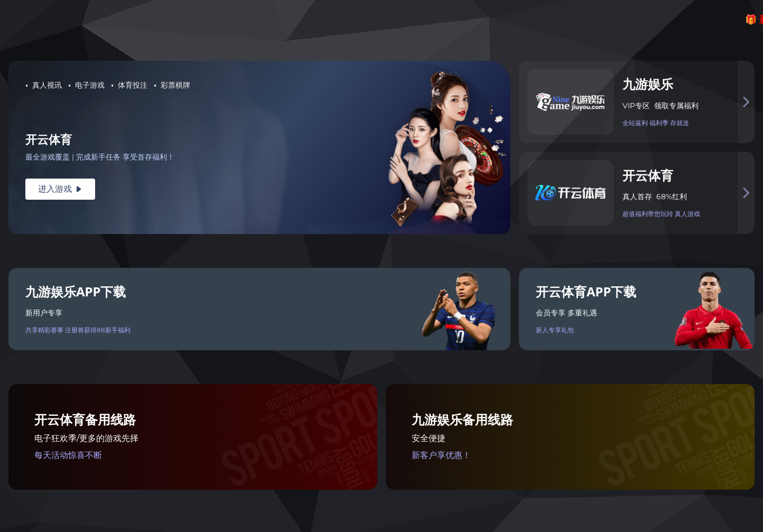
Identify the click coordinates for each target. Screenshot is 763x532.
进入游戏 (60, 189)
